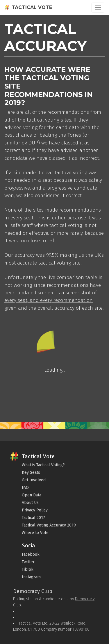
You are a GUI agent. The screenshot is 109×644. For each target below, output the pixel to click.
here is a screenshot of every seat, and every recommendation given (51, 300)
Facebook (31, 554)
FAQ (25, 488)
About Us (30, 503)
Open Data (32, 495)
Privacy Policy (35, 510)
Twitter (28, 562)
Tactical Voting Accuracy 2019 (49, 525)
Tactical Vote (28, 7)
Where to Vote (35, 533)
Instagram (31, 577)
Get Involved (34, 480)
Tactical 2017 (33, 518)
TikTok (28, 569)
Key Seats (31, 473)
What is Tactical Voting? (43, 465)
